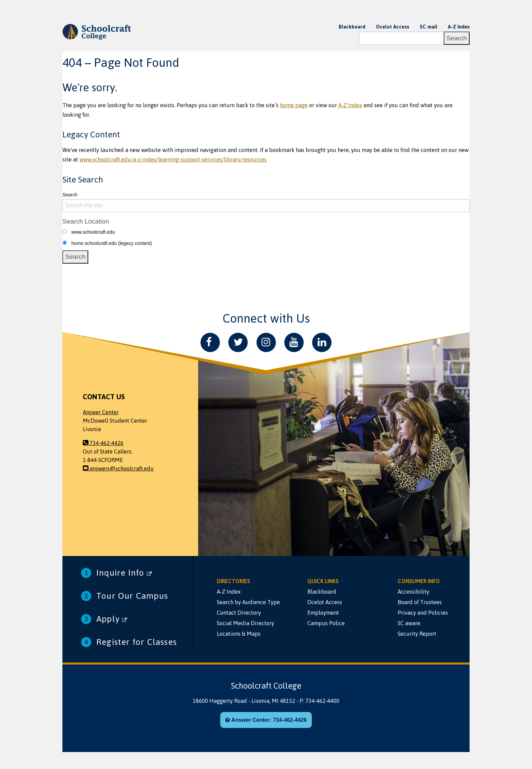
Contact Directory (239, 613)
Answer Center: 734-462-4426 (266, 720)
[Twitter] (238, 342)
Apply (112, 619)
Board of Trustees (420, 602)
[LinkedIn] (322, 342)
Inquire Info (124, 573)
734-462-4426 (103, 443)
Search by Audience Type (248, 602)
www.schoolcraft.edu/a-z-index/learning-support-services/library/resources (173, 159)
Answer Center (101, 412)
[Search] (401, 38)
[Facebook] (210, 342)
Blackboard (352, 27)
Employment (323, 613)
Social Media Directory (245, 623)
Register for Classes (137, 642)
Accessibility (413, 592)
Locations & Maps (239, 634)
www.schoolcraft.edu (93, 232)
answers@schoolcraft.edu (118, 468)
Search (70, 195)
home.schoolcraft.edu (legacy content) (111, 243)
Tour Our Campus (132, 596)
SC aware (409, 623)
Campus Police (326, 623)
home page (294, 105)
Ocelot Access (393, 27)
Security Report (417, 634)
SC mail (429, 27)
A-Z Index (459, 27)
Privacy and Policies (423, 613)
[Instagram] (266, 342)
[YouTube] (294, 342)
